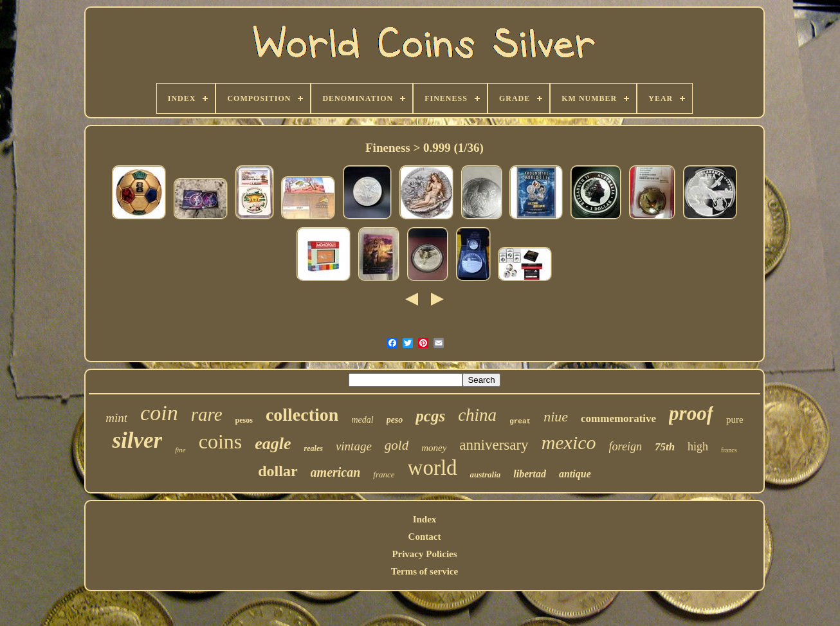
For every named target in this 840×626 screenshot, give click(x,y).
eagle (273, 444)
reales (314, 448)
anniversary (494, 445)
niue (556, 417)
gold (397, 445)
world (433, 468)
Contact (425, 537)
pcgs (430, 416)
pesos (244, 420)
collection (302, 415)
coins (221, 441)
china (477, 415)
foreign (625, 446)
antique (575, 474)
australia (486, 474)
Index (425, 519)
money (434, 448)
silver (137, 440)
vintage (354, 446)
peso (395, 420)
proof (691, 413)
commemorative (618, 419)
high (698, 446)
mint (116, 418)
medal (362, 420)
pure (735, 419)
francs (729, 450)
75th (665, 447)
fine (180, 450)
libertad (530, 474)
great (520, 421)
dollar (278, 471)
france (384, 474)
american (336, 472)
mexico (569, 442)
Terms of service (425, 571)
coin (159, 413)
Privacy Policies (424, 554)
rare (207, 414)
